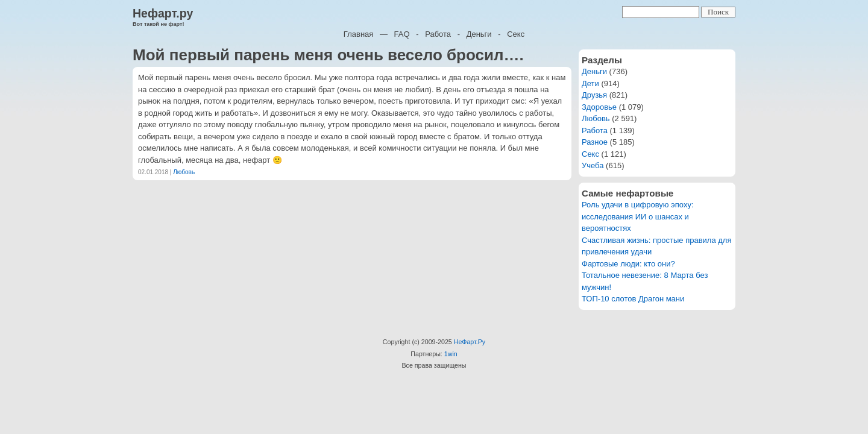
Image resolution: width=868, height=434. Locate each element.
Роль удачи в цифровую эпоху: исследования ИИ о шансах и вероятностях (638, 216)
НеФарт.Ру (470, 342)
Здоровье (599, 107)
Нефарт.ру (163, 13)
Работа (438, 34)
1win (451, 354)
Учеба (593, 165)
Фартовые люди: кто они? (628, 264)
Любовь (184, 172)
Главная (358, 34)
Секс (516, 34)
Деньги (479, 34)
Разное (595, 142)
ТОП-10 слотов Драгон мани (633, 299)
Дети (590, 83)
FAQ (402, 34)
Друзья (594, 95)
